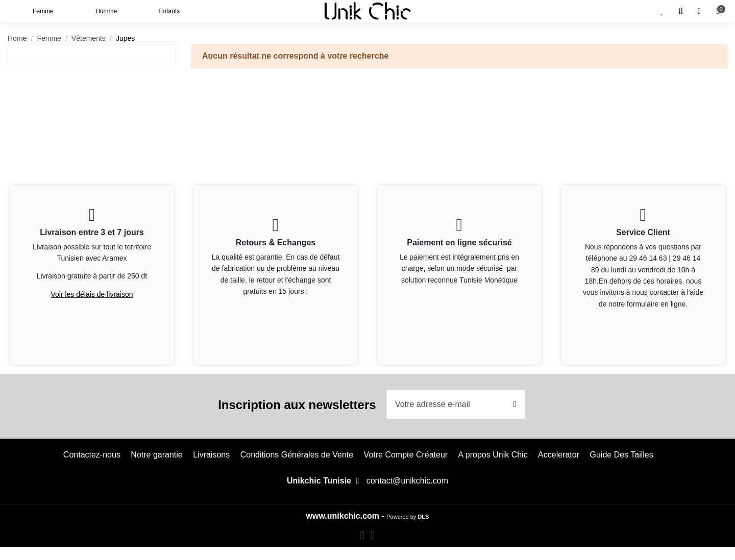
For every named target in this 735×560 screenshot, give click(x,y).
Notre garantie (156, 455)
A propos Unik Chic (493, 455)
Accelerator (559, 455)
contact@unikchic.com (407, 481)
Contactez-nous (92, 455)
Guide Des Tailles (621, 455)
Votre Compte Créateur (406, 455)
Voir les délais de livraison (92, 294)
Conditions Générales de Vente (297, 455)
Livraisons (211, 455)
